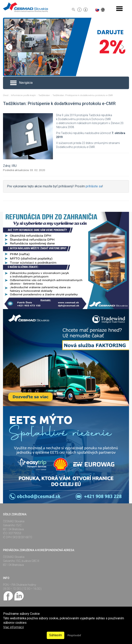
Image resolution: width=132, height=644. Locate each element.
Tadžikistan (44, 95)
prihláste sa (94, 186)
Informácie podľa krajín (24, 95)
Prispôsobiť (74, 635)
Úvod (6, 95)
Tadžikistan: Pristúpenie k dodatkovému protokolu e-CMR (83, 95)
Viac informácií (13, 627)
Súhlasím (56, 635)
